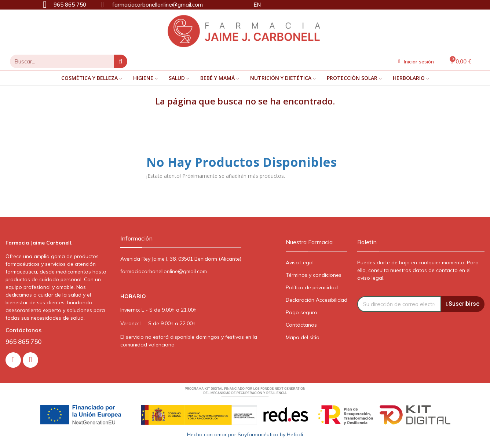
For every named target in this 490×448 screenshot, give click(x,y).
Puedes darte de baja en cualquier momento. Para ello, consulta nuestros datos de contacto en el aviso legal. (418, 270)
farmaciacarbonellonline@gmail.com (164, 271)
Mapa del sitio (303, 337)
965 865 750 (23, 341)
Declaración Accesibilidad (317, 300)
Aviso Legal (300, 262)
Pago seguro (301, 312)
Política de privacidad (312, 287)
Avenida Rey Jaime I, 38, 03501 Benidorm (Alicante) (181, 259)
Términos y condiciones (314, 275)
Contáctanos (301, 325)
